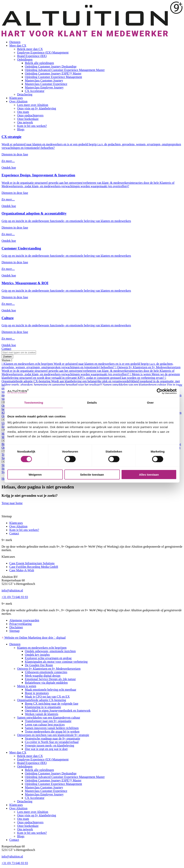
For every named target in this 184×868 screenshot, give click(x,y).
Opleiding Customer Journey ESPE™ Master (53, 73)
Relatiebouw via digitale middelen (46, 683)
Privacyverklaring (21, 624)
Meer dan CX (18, 46)
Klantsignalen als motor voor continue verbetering (56, 662)
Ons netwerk (25, 122)
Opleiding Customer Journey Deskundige (51, 66)
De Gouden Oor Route (39, 665)
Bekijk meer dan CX (30, 49)
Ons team (23, 112)
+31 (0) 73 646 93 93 (15, 597)
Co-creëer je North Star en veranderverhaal (52, 742)
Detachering (25, 94)
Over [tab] (150, 402)
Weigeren (35, 475)
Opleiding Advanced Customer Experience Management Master (65, 70)
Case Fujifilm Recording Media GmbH (34, 567)
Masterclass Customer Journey (44, 80)
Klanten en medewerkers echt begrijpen (42, 648)
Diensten (15, 42)
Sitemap (14, 631)
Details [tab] (92, 402)
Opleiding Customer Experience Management (53, 77)
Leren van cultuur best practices (45, 724)
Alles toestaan (149, 475)
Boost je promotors (37, 693)
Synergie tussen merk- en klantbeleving (50, 745)
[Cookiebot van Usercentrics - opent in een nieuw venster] (160, 391)
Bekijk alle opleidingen (39, 63)
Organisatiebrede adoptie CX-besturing (42, 700)
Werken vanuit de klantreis (42, 714)
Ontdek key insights (37, 655)
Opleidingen (25, 59)
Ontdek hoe (9, 168)
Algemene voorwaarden (24, 620)
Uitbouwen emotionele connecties (46, 672)
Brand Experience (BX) (32, 56)
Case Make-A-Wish (22, 570)
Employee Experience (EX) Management (43, 52)
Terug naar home (12, 503)
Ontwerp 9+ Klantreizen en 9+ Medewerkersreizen (49, 669)
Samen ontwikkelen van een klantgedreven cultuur (49, 718)
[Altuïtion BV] (92, 35)
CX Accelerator (35, 91)
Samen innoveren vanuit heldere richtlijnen (52, 728)
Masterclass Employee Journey (44, 87)
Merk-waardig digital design (43, 676)
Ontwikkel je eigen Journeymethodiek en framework (58, 711)
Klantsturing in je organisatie (43, 707)
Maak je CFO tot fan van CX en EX (47, 697)
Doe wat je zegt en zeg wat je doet (46, 749)
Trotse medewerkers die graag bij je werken (52, 731)
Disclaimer (16, 627)
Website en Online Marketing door (34, 638)
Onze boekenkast (28, 119)
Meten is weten (27, 686)
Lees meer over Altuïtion (33, 105)
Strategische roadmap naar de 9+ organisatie (53, 738)
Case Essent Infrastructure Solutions (32, 563)
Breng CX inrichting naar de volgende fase (52, 704)
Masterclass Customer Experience (46, 84)
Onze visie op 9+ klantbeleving (37, 108)
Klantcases (16, 98)
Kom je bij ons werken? (32, 126)
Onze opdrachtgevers (30, 115)
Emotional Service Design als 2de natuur (50, 679)
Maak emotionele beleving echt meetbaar (51, 690)
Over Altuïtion (18, 101)
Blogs (21, 129)
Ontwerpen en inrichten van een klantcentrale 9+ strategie (53, 735)
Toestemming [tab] (34, 402)
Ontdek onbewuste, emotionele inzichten (50, 651)
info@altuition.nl (12, 590)
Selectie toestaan (92, 475)
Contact (6, 349)
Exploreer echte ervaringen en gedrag (48, 658)
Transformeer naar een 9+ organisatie (48, 721)
